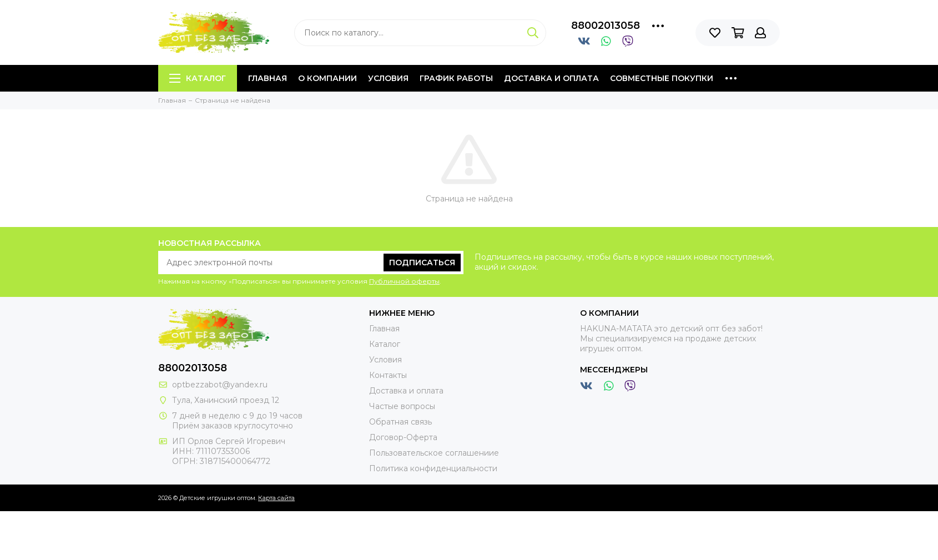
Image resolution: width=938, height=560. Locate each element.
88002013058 (606, 26)
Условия (388, 78)
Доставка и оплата (551, 78)
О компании (327, 78)
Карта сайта (276, 498)
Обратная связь (400, 422)
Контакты (388, 375)
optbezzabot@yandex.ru (220, 385)
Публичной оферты (404, 281)
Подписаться (422, 263)
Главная (268, 78)
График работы (456, 78)
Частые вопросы (402, 406)
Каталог (198, 78)
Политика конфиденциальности (433, 468)
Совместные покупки (662, 78)
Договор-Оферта (403, 437)
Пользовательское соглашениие (434, 453)
